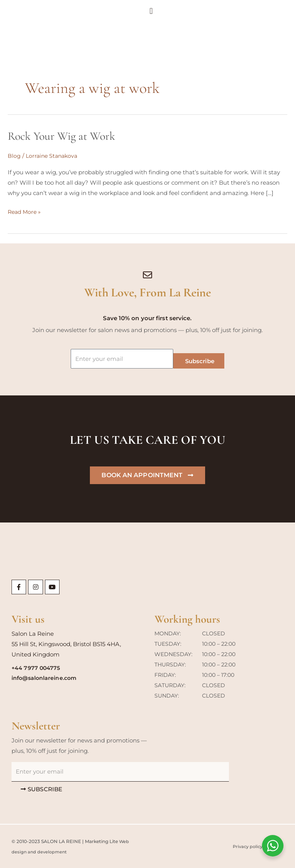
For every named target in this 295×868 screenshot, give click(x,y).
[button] (288, 14)
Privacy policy (245, 846)
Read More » (25, 211)
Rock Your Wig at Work (61, 136)
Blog (14, 156)
